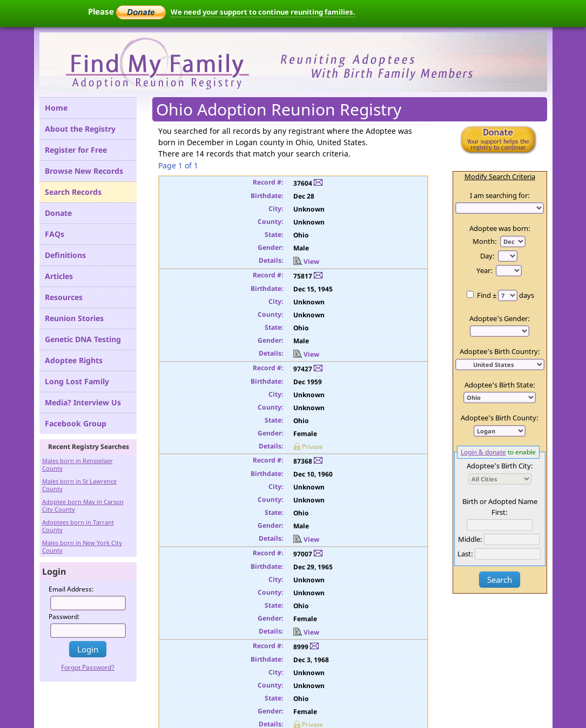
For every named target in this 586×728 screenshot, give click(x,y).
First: (500, 512)
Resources (64, 297)
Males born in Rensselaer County (78, 464)
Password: (64, 617)
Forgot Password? (88, 667)
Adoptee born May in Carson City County (83, 505)
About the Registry (80, 129)
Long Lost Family (77, 381)
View (306, 261)
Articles (59, 276)
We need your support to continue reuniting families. (263, 12)
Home (56, 108)
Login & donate (483, 452)
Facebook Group (76, 423)
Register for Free (76, 150)
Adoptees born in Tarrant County (78, 526)
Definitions (65, 255)
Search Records (73, 192)
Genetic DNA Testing (83, 339)
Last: (465, 554)
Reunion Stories (74, 318)
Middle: (470, 539)
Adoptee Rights (74, 360)
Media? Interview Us (83, 402)
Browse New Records (84, 171)
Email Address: (71, 589)
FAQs (55, 234)
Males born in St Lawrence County (79, 485)
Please (127, 11)
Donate (58, 213)
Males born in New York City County (82, 546)
